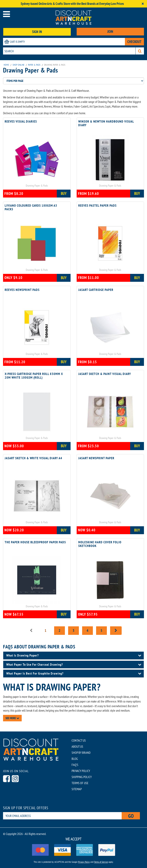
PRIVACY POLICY (81, 771)
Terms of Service (101, 862)
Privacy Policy (84, 862)
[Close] (143, 4)
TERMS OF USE (80, 783)
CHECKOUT (134, 42)
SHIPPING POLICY (82, 777)
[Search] (140, 51)
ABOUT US (77, 746)
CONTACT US (79, 740)
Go (131, 816)
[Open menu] (6, 14)
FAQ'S (75, 765)
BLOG (75, 759)
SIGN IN (37, 32)
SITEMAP (77, 789)
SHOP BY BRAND (81, 753)
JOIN (110, 31)
